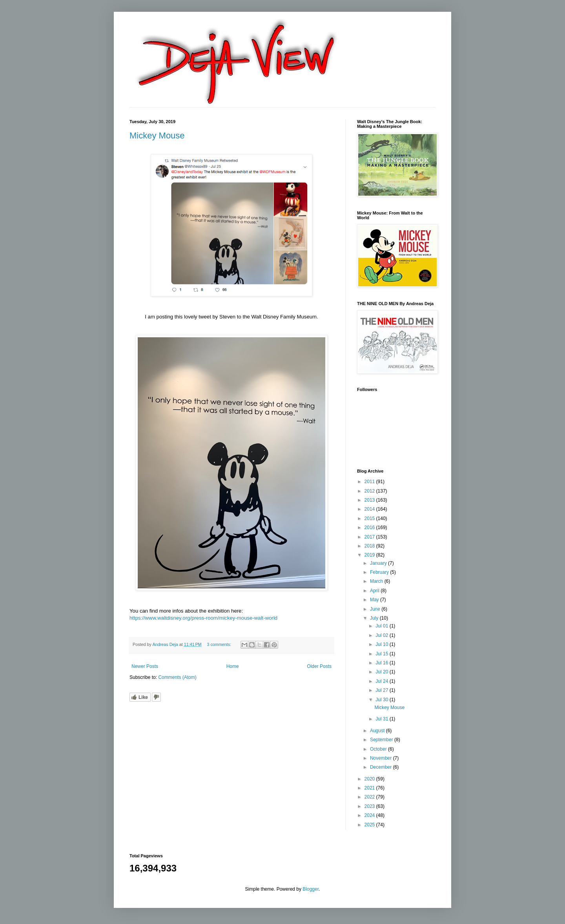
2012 (370, 491)
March (377, 581)
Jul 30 (382, 700)
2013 (370, 500)
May (375, 600)
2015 (370, 518)
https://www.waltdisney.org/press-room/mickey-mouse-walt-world (203, 618)
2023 (370, 806)
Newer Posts (145, 666)
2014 (370, 509)
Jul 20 (382, 672)
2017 (370, 537)
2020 (370, 779)
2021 (370, 788)
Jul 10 (382, 644)
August (378, 731)
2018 (370, 546)
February (380, 572)
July (375, 618)
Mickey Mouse (157, 136)
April (375, 591)
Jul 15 (382, 654)
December (382, 767)
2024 (370, 815)
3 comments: (220, 644)
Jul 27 (382, 690)
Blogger (311, 889)
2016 (370, 527)
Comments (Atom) (177, 677)
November (382, 758)
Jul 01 (382, 626)
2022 (370, 797)
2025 (370, 825)
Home (233, 666)
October (379, 749)
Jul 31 (382, 719)
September (382, 740)
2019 (370, 555)
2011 (370, 482)
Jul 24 (382, 681)
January (379, 563)
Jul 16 (382, 663)
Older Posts (319, 666)
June (376, 609)
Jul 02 (382, 635)
